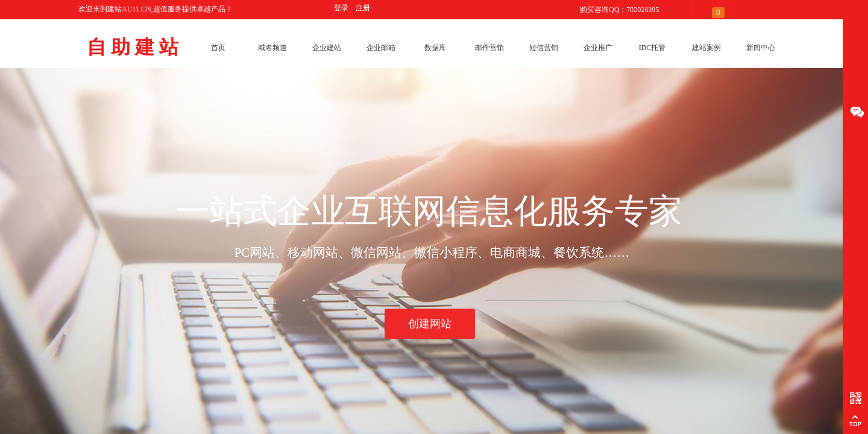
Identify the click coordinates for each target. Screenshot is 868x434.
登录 (341, 8)
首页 (218, 48)
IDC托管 (653, 48)
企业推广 (598, 48)
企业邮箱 (381, 48)
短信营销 (544, 48)
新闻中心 (761, 48)
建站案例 (706, 48)
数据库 (435, 48)
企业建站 (327, 48)
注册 (363, 8)
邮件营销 (489, 48)
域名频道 (272, 48)
